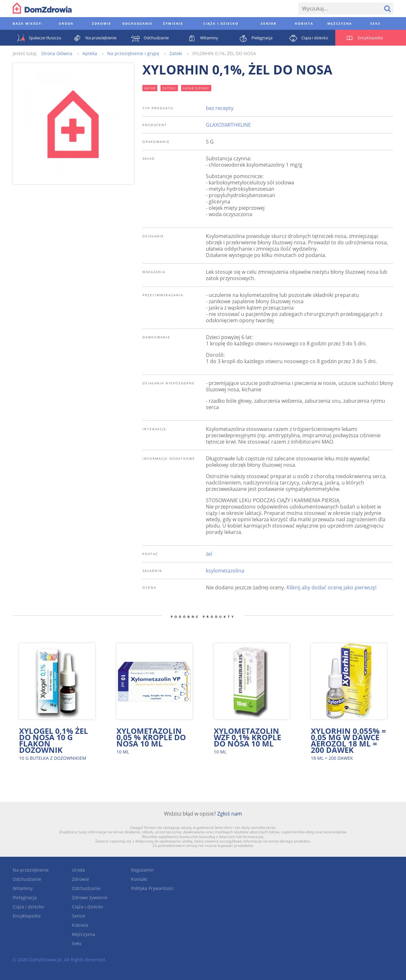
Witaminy (23, 888)
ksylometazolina (225, 571)
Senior (79, 916)
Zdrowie (81, 879)
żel (209, 554)
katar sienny (196, 88)
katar (150, 88)
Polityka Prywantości (152, 888)
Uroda (79, 870)
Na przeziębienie (31, 870)
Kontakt (139, 879)
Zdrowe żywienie (90, 897)
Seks (77, 943)
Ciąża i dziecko (28, 907)
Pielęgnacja (25, 897)
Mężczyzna (84, 934)
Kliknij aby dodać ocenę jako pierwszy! (331, 587)
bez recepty (220, 108)
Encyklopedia (27, 916)
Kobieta (80, 925)
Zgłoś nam (230, 814)
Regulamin (142, 870)
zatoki (169, 88)
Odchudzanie (27, 879)
